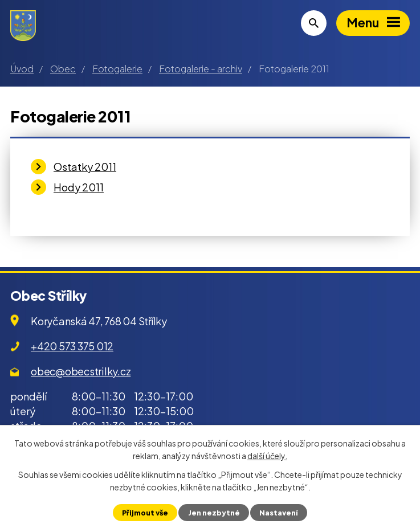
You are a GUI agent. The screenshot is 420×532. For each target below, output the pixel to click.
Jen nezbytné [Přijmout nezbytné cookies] (214, 513)
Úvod (22, 69)
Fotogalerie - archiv (201, 69)
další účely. (267, 456)
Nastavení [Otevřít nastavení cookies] (279, 513)
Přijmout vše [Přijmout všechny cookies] (145, 513)
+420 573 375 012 (72, 346)
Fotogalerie (117, 69)
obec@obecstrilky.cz (81, 371)
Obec (63, 69)
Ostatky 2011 (85, 167)
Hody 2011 (79, 187)
